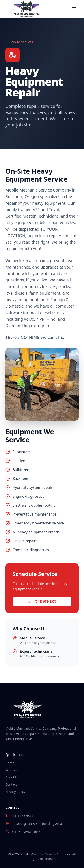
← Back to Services (19, 42)
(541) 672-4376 (42, 601)
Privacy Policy (15, 792)
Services (11, 770)
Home (10, 763)
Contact (11, 784)
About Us (12, 777)
